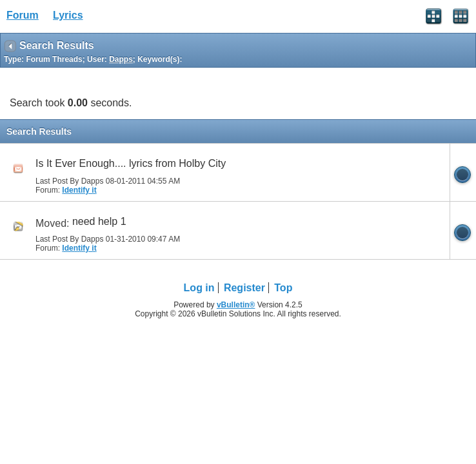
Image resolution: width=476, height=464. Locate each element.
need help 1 (99, 221)
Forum (23, 15)
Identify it (79, 190)
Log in (199, 288)
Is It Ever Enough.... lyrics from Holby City (131, 163)
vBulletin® (236, 305)
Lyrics (68, 15)
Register (244, 288)
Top (283, 288)
